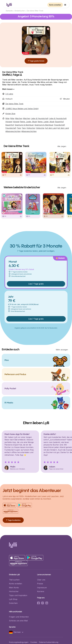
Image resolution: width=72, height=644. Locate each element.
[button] (65, 5)
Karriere (41, 591)
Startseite (9, 11)
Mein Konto (14, 588)
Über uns (41, 580)
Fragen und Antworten (19, 617)
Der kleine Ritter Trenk (35, 11)
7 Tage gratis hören (36, 61)
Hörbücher (14, 591)
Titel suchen (14, 580)
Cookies (34, 642)
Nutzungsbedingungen (19, 642)
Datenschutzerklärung (49, 642)
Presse (40, 584)
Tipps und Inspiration (18, 595)
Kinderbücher (20, 11)
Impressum (42, 588)
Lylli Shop (13, 599)
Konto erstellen (55, 5)
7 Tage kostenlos (13, 520)
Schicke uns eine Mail (18, 621)
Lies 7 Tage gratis (36, 284)
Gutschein (13, 603)
